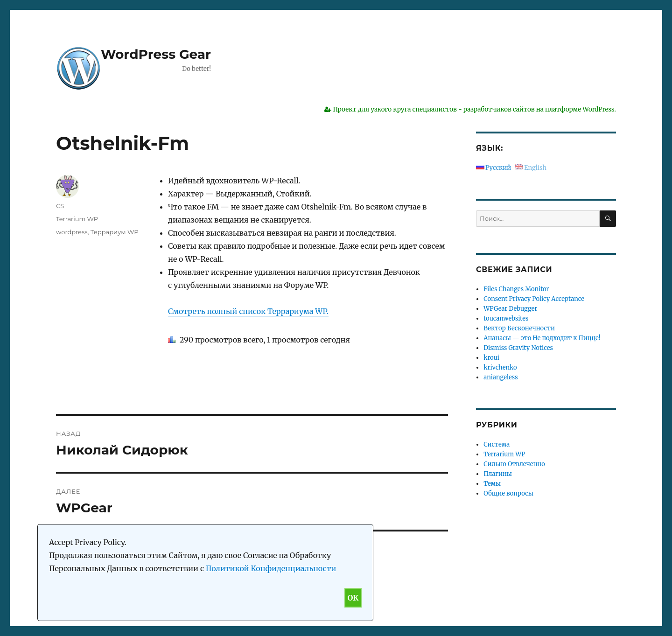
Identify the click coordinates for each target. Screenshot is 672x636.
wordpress (72, 232)
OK (353, 598)
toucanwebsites (506, 318)
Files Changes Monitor (516, 289)
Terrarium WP (77, 219)
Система (497, 444)
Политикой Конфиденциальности (271, 568)
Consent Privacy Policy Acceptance (534, 299)
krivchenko (500, 367)
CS (60, 206)
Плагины (498, 474)
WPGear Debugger (510, 309)
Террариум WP (115, 232)
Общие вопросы (508, 493)
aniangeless (500, 377)
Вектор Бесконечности (519, 328)
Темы (492, 484)
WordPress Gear (156, 54)
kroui (491, 358)
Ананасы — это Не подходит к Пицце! (542, 338)
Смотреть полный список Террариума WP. (248, 311)
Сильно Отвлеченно (514, 464)
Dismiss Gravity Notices (518, 348)
